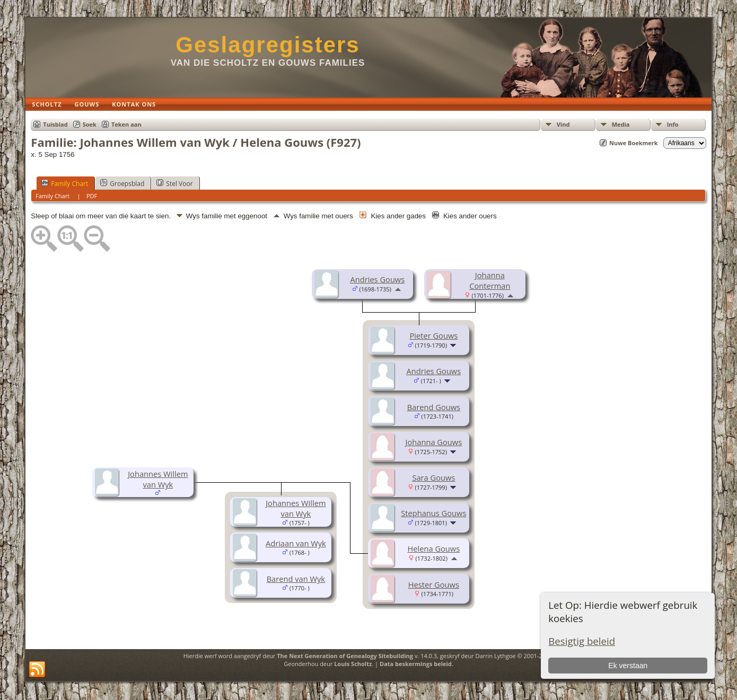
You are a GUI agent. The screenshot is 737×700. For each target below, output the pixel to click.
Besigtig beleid (582, 641)
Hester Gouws (434, 584)
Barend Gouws (434, 407)
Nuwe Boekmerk (634, 143)
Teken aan (126, 124)
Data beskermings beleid (416, 664)
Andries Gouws (377, 279)
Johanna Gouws (434, 442)
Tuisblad (55, 124)
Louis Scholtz (353, 664)
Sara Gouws (433, 477)
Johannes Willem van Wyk (158, 479)
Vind (563, 124)
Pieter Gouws (433, 335)
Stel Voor (174, 183)
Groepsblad (122, 183)
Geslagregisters (268, 45)
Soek (90, 124)
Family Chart (65, 183)
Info (673, 124)
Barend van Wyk (296, 579)
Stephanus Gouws (433, 513)
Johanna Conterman (490, 280)
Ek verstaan (628, 666)
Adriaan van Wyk (296, 543)
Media (621, 124)
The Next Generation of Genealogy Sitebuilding (345, 656)
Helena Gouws (433, 548)
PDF (92, 196)
